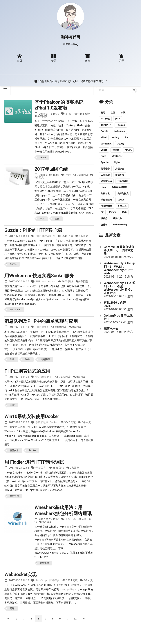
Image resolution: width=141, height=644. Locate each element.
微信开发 (120, 175)
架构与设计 (106, 194)
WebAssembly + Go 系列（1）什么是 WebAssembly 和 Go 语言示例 (119, 288)
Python (113, 212)
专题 (53, 58)
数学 (124, 212)
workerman (49, 281)
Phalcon (121, 125)
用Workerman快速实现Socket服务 (39, 276)
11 (75, 619)
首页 (19, 58)
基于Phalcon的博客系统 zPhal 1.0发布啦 (59, 105)
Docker (54, 422)
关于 (121, 58)
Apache (105, 162)
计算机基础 (123, 181)
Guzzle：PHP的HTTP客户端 (33, 230)
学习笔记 (41, 377)
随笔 (103, 113)
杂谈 (123, 113)
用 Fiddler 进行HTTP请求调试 (34, 462)
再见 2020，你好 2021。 (115, 304)
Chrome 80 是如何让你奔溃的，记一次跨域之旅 (119, 250)
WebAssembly (120, 225)
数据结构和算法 (120, 187)
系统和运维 (42, 422)
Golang (116, 138)
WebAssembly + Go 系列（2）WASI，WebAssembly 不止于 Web (119, 268)
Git (102, 212)
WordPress (106, 181)
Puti (127, 138)
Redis (45, 327)
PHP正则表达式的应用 (27, 371)
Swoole (104, 131)
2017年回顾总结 (51, 169)
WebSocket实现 (20, 575)
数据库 (116, 150)
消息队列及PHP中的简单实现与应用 (41, 321)
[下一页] (84, 619)
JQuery (121, 144)
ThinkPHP (106, 125)
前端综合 (54, 580)
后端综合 (120, 169)
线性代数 (117, 218)
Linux (103, 187)
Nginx (117, 162)
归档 (87, 58)
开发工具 (41, 468)
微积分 (104, 218)
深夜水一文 (111, 329)
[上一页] (9, 619)
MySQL (128, 150)
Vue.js (104, 150)
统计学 (104, 225)
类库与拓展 (48, 236)
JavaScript (42, 580)
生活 (68, 175)
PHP (38, 236)
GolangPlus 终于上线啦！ (118, 317)
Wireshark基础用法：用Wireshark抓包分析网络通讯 (63, 511)
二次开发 (105, 175)
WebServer (117, 156)
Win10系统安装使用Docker (32, 416)
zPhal (69, 114)
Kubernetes (106, 206)
